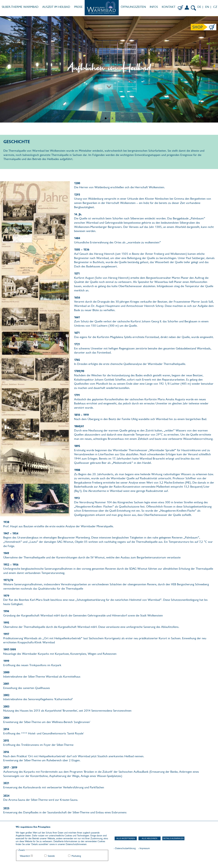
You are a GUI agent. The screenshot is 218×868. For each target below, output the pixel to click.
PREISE (78, 7)
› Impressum (143, 848)
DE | (200, 7)
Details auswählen (173, 838)
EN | (208, 7)
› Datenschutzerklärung (125, 848)
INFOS (154, 7)
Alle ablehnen (149, 838)
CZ (216, 7)
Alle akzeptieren (126, 838)
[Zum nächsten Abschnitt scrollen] (109, 75)
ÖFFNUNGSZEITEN (133, 7)
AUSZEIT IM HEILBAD (56, 7)
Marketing (76, 856)
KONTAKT (169, 7)
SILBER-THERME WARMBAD (20, 7)
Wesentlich (25, 856)
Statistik (51, 856)
